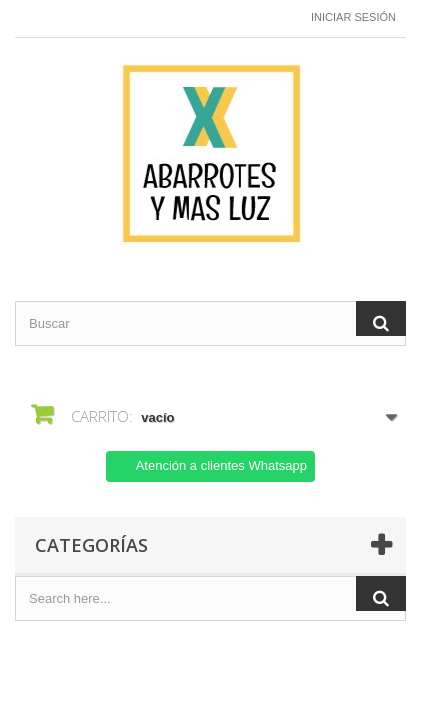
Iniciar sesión (353, 17)
